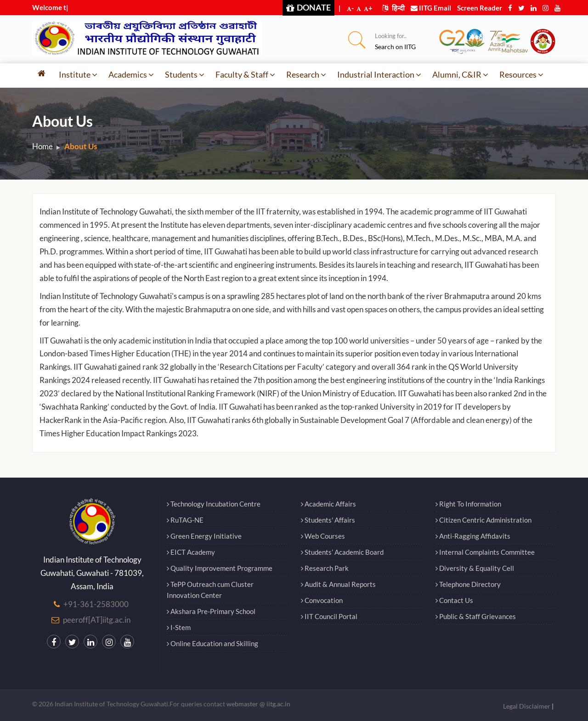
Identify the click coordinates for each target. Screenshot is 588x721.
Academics (131, 74)
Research (306, 74)
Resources (521, 74)
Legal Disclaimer (527, 706)
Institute (78, 74)
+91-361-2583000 (96, 604)
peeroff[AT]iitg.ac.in (97, 620)
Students (185, 74)
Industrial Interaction (379, 74)
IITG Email (431, 8)
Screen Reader (480, 8)
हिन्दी (393, 8)
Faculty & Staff (245, 74)
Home (42, 146)
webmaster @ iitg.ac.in (258, 704)
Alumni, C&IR (460, 74)
